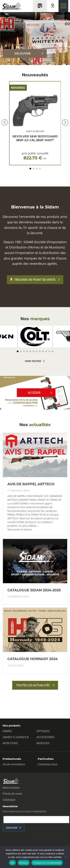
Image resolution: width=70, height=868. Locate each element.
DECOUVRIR (23, 53)
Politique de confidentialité (47, 863)
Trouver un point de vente (33, 280)
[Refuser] (66, 857)
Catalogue (9, 800)
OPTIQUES (43, 731)
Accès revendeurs (14, 764)
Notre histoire (11, 788)
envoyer (12, 828)
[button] (32, 61)
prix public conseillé (35, 156)
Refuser (24, 863)
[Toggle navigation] (63, 6)
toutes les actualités (33, 685)
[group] (35, 337)
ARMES (7, 731)
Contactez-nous (48, 764)
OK (12, 863)
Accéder (34, 393)
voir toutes (33, 361)
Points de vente (12, 794)
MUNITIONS (10, 743)
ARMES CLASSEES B (16, 737)
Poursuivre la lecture (20, 530)
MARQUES (43, 743)
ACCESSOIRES (46, 737)
